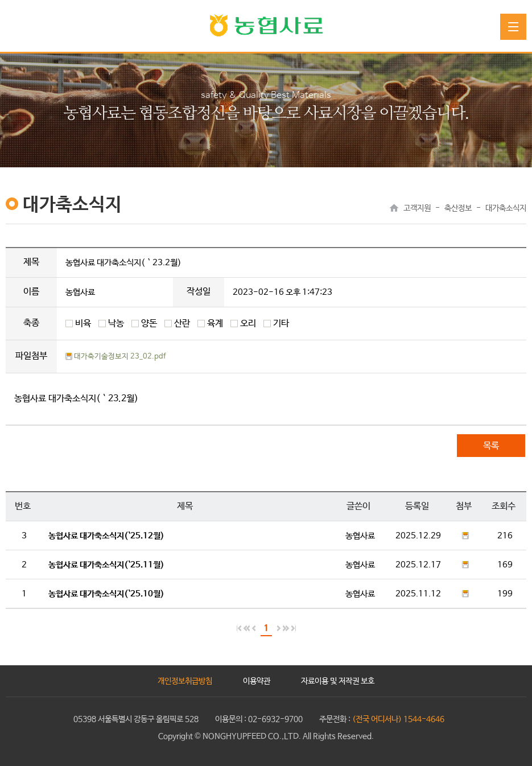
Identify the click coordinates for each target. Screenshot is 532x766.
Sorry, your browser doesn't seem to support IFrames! (266, 414)
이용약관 (257, 681)
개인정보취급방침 (185, 681)
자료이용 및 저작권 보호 (338, 681)
